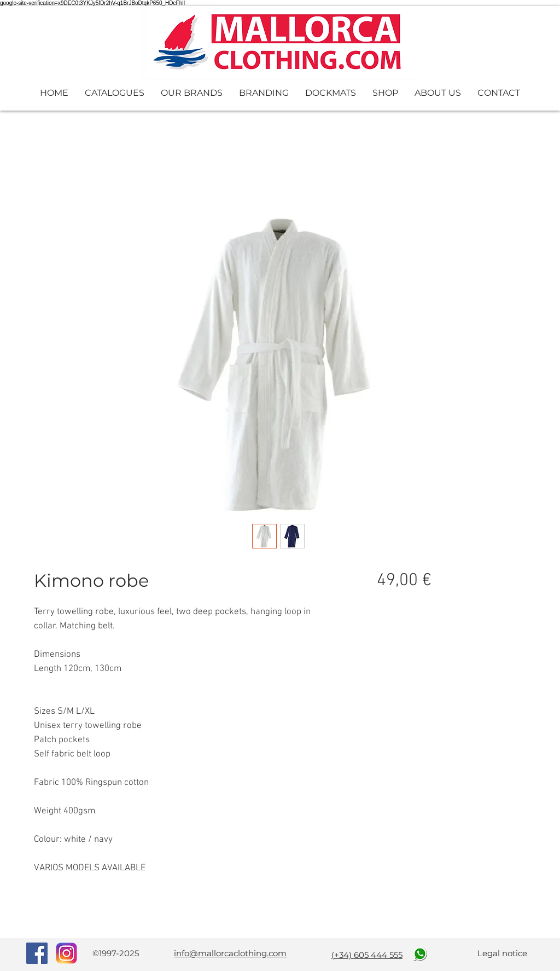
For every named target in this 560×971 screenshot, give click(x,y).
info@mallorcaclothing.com (230, 953)
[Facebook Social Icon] (37, 953)
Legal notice (502, 953)
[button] (115, 93)
